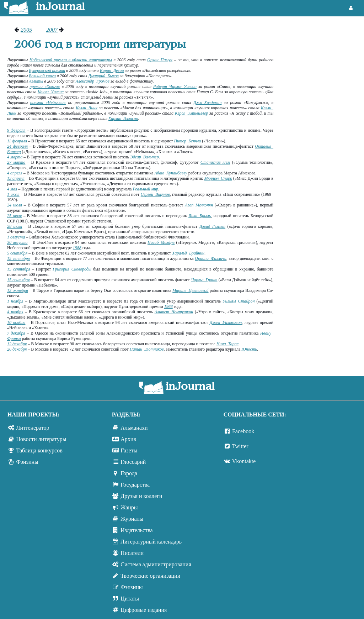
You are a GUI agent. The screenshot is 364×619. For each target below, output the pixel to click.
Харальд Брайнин (188, 253)
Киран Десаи (112, 70)
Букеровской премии (47, 70)
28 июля (15, 226)
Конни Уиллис (51, 92)
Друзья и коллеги (141, 496)
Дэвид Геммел (212, 226)
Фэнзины (27, 462)
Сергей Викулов (155, 194)
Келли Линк (87, 108)
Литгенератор (33, 428)
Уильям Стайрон (239, 301)
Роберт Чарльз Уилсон (175, 86)
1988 (77, 248)
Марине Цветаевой (190, 290)
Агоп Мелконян (199, 205)
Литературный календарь (151, 542)
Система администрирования (156, 564)
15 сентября (18, 258)
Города (129, 473)
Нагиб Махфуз (161, 242)
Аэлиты (36, 81)
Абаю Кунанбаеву (171, 173)
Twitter (240, 446)
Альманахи (134, 428)
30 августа (17, 242)
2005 (26, 30)
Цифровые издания (144, 610)
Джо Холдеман (207, 103)
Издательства (136, 530)
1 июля (13, 194)
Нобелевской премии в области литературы (71, 60)
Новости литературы (41, 439)
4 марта (15, 157)
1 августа (16, 237)
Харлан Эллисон (123, 119)
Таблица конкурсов (39, 450)
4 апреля (15, 173)
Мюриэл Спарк (218, 178)
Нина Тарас (227, 344)
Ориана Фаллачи (210, 258)
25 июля (14, 216)
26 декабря (17, 349)
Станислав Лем (215, 162)
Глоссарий (133, 462)
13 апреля (16, 178)
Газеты (129, 450)
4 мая (12, 189)
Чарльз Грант (204, 280)
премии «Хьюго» (45, 86)
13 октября (18, 290)
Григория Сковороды (72, 269)
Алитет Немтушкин (174, 312)
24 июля (15, 205)
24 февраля (17, 146)
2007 (52, 30)
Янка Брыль (200, 216)
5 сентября (17, 253)
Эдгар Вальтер (144, 157)
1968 (168, 306)
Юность (249, 349)
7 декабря (16, 333)
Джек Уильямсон (226, 322)
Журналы (132, 519)
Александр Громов (93, 81)
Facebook (243, 431)
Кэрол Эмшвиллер (192, 113)
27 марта (16, 162)
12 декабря (17, 344)
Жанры (129, 507)
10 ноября (16, 322)
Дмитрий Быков (103, 76)
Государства (135, 485)
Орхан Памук (160, 60)
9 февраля (16, 130)
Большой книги (42, 76)
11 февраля (17, 141)
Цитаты (130, 599)
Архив (128, 439)
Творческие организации (150, 576)
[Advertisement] (322, 133)
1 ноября (15, 301)
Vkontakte (244, 461)
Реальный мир (145, 189)
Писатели (132, 553)
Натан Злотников (147, 349)
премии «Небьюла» (48, 103)
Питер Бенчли (187, 141)
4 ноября (15, 312)
